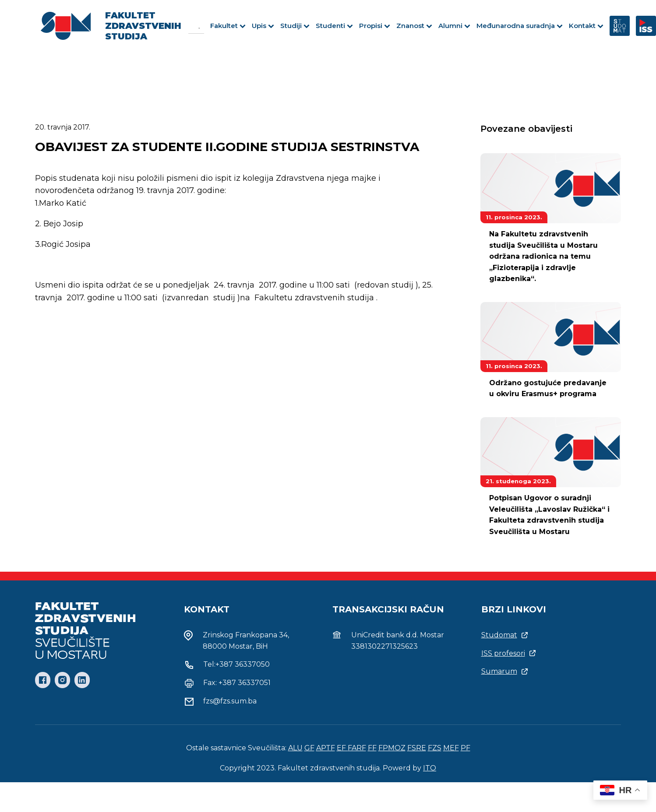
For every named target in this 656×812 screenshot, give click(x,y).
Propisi (375, 26)
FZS (435, 748)
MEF (451, 748)
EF (342, 748)
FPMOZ (392, 748)
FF (372, 748)
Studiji (295, 26)
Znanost (414, 26)
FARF (357, 748)
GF (309, 748)
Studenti (334, 26)
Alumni (454, 26)
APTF (326, 748)
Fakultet (228, 26)
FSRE (417, 748)
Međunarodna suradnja (520, 26)
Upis (263, 26)
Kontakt (586, 26)
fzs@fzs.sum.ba (230, 701)
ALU (295, 748)
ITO (430, 768)
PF (466, 748)
